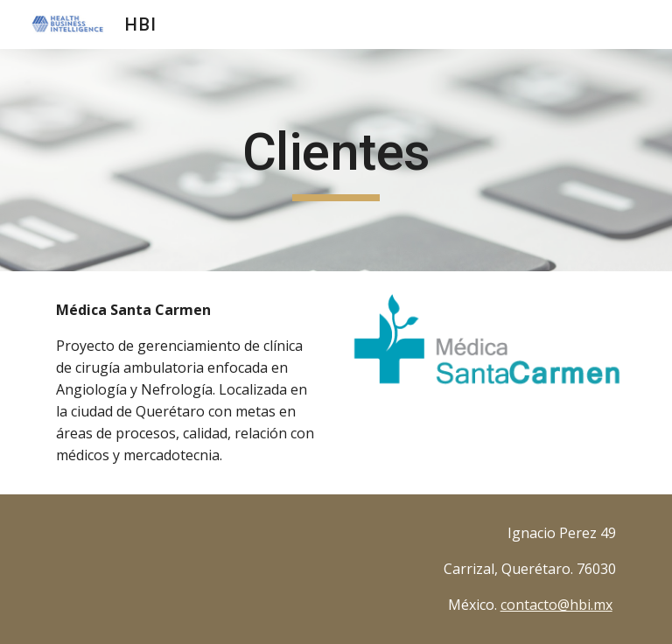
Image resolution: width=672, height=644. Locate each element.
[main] (336, 160)
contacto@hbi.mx (556, 605)
